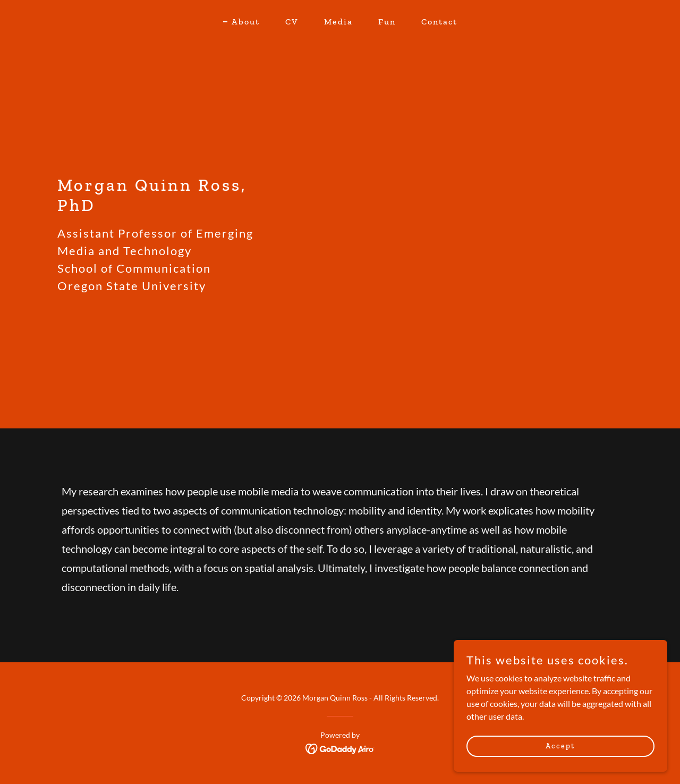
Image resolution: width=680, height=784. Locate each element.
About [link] (246, 22)
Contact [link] (439, 22)
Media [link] (338, 22)
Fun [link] (387, 22)
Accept (561, 746)
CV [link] (292, 22)
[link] (340, 748)
